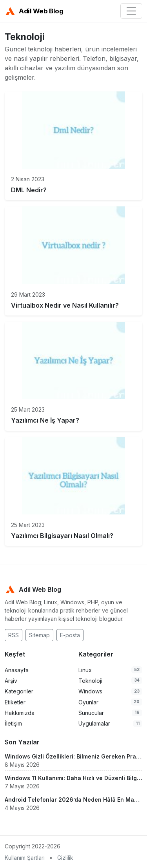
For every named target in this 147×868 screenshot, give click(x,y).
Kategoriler (19, 691)
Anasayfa (17, 670)
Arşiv (11, 681)
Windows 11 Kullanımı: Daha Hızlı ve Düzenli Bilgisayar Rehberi (73, 778)
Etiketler (15, 702)
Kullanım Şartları (25, 858)
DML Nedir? (29, 190)
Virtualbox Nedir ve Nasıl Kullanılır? (65, 305)
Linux (85, 670)
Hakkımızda (20, 713)
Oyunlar (88, 702)
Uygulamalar (94, 723)
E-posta (70, 635)
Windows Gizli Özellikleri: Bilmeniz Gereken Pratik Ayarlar (73, 756)
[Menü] (131, 11)
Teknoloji (90, 681)
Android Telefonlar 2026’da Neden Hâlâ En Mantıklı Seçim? (73, 800)
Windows (90, 691)
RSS (14, 635)
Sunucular (91, 713)
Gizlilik (65, 858)
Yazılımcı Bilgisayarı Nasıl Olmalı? (62, 536)
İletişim (13, 723)
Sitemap (39, 635)
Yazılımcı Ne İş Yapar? (45, 420)
